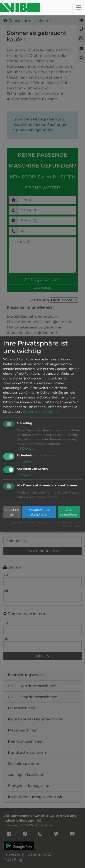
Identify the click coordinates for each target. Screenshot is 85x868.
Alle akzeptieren (69, 512)
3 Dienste (26, 448)
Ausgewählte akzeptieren (39, 512)
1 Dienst (24, 462)
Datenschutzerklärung (41, 412)
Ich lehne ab (12, 512)
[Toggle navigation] (79, 7)
